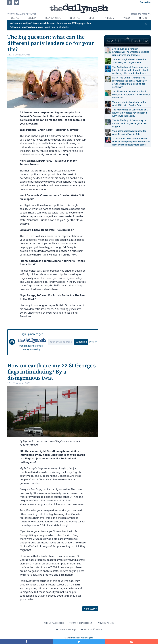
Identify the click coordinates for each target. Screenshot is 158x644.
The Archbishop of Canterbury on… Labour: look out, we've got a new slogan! (130, 123)
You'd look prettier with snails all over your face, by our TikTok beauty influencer (131, 94)
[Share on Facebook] (26, 642)
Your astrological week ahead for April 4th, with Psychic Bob (129, 132)
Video (127, 18)
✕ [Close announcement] (146, 24)
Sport (92, 18)
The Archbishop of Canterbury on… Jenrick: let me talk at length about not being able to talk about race (130, 70)
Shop (143, 18)
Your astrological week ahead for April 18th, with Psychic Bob (129, 61)
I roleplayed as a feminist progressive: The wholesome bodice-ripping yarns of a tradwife (131, 52)
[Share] (132, 642)
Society (32, 18)
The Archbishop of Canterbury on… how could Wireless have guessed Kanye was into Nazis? (130, 113)
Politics (14, 18)
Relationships (53, 18)
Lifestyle (75, 18)
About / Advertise (54, 623)
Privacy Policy (106, 623)
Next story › (90, 609)
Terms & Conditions (81, 623)
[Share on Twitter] (79, 642)
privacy (93, 342)
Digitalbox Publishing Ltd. (82, 638)
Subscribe (81, 342)
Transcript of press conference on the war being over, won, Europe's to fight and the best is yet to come (131, 142)
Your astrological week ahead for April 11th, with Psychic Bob (129, 104)
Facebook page (35, 27)
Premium (109, 18)
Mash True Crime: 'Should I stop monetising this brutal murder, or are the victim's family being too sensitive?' (129, 82)
